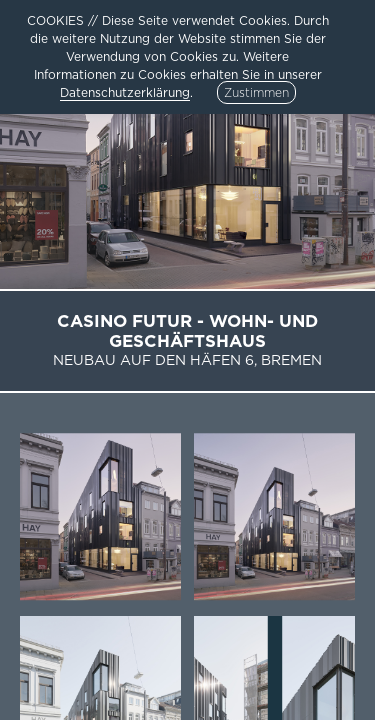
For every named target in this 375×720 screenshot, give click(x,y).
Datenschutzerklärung (125, 92)
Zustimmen (256, 92)
